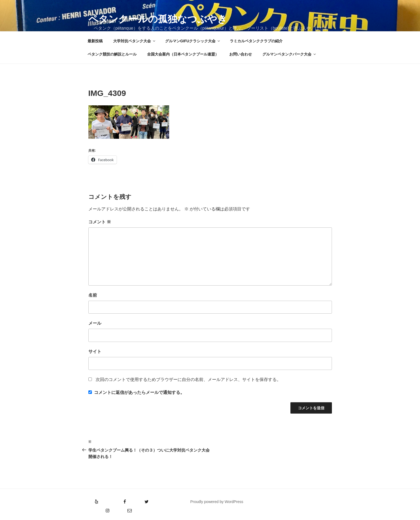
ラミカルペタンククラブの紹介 (256, 41)
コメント (100, 222)
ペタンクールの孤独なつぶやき (158, 19)
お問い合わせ (241, 54)
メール (95, 323)
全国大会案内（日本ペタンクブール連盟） (183, 54)
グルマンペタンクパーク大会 (289, 54)
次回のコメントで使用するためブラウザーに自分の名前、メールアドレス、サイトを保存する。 (188, 379)
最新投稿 (95, 41)
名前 (93, 295)
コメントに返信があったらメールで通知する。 (136, 392)
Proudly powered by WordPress (217, 502)
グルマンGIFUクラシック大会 (193, 41)
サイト (95, 351)
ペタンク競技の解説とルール (112, 54)
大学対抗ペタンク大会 (135, 41)
